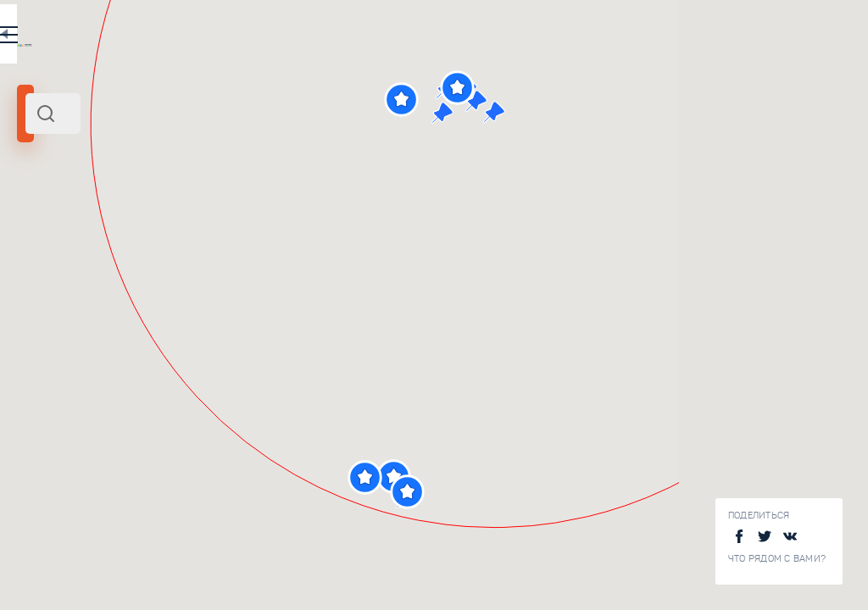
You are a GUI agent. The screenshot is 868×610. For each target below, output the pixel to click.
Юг (170, 231)
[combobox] (229, 114)
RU (336, 37)
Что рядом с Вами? (777, 559)
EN (372, 37)
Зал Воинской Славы (253, 588)
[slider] (46, 308)
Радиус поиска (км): (63, 280)
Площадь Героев (241, 475)
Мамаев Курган (63, 231)
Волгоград (134, 231)
